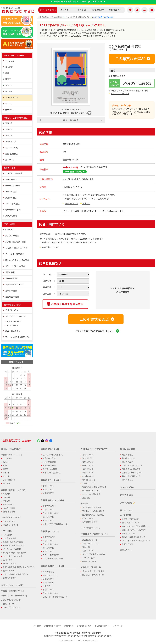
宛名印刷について (50, 247)
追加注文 (86, 498)
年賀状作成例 (48, 572)
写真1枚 (9, 123)
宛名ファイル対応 (50, 469)
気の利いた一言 (129, 458)
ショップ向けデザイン (12, 607)
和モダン (9, 67)
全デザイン (10, 110)
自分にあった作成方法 (131, 469)
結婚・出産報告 (12, 154)
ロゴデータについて (51, 555)
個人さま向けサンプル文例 (93, 571)
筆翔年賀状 (10, 272)
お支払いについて (129, 534)
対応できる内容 (49, 506)
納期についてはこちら (120, 94)
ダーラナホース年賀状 (15, 254)
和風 (7, 73)
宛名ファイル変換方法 (52, 473)
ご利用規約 (69, 626)
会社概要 (37, 626)
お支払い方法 (88, 476)
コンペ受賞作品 (12, 98)
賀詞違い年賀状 (12, 278)
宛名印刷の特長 (49, 466)
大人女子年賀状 (12, 236)
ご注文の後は (88, 518)
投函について (88, 469)
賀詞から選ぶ (11, 180)
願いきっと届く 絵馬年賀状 (17, 260)
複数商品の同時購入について (94, 487)
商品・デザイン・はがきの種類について (137, 526)
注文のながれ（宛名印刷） (53, 455)
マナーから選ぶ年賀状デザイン (17, 337)
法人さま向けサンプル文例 (93, 575)
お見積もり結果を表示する (67, 304)
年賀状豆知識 (128, 544)
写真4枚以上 (11, 142)
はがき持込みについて (92, 491)
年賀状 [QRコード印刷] (52, 566)
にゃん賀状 (10, 230)
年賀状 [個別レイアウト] (52, 500)
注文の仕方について (130, 519)
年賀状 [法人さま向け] (12, 585)
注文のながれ (48, 517)
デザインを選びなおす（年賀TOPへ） (97, 331)
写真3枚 (9, 135)
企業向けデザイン (10, 604)
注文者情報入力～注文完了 (94, 515)
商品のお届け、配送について (134, 537)
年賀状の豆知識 (128, 449)
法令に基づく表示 (84, 626)
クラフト (9, 85)
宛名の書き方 (128, 455)
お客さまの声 (127, 495)
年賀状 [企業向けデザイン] (13, 591)
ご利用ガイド (115, 10)
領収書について (89, 480)
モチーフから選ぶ (13, 186)
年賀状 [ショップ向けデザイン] (14, 596)
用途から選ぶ (11, 198)
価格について (98, 10)
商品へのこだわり (13, 331)
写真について (88, 551)
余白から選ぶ (11, 216)
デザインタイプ (12, 326)
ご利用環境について (53, 626)
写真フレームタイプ (14, 322)
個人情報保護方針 (102, 626)
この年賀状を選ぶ (133, 59)
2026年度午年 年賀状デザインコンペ (19, 567)
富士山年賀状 (11, 291)
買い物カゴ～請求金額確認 (93, 511)
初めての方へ (88, 455)
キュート (9, 91)
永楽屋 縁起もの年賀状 (16, 242)
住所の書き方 (128, 480)
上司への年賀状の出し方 (132, 466)
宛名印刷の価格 (49, 458)
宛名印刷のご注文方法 (92, 508)
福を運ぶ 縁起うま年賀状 (16, 248)
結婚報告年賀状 (12, 297)
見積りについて (89, 483)
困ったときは (126, 510)
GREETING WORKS (83, 640)
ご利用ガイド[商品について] (94, 534)
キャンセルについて (51, 513)
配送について (88, 466)
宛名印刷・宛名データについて (134, 530)
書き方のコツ (127, 462)
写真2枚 (9, 129)
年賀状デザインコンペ (14, 285)
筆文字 (8, 79)
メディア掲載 (126, 503)
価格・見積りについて (131, 523)
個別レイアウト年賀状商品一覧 (55, 524)
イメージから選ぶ (13, 204)
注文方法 (46, 586)
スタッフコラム (127, 487)
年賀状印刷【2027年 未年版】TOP (51, 17)
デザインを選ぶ (47, 10)
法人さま (64, 10)
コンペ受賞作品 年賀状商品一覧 (78, 17)
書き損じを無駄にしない (132, 473)
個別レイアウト (72, 204)
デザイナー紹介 (12, 310)
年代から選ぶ (11, 192)
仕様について (48, 486)
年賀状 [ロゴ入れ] (50, 531)
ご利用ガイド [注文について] (95, 449)
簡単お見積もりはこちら (75, 172)
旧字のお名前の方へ (91, 522)
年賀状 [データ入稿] (51, 480)
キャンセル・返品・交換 (91, 494)
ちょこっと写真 (12, 148)
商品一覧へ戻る (71, 120)
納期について (48, 489)
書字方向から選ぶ (13, 210)
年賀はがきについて (91, 544)
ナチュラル (10, 61)
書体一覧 (86, 547)
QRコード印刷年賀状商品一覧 (55, 597)
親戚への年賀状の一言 (131, 476)
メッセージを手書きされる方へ (95, 554)
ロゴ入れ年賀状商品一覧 (53, 559)
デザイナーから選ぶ (14, 173)
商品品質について (90, 540)
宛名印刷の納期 (49, 462)
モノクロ (9, 104)
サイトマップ (117, 626)
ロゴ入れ (86, 204)
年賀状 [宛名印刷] (50, 449)
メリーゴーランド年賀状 (15, 266)
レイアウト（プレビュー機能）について (136, 541)
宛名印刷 (82, 10)
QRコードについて (50, 575)
